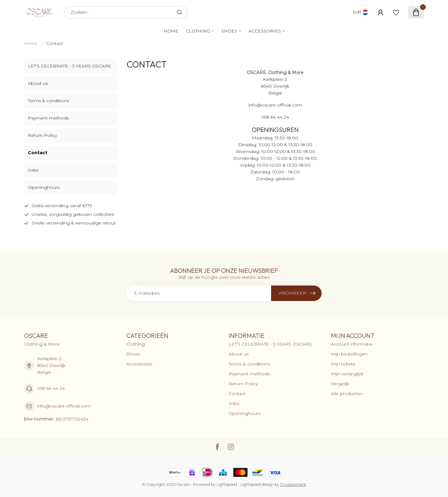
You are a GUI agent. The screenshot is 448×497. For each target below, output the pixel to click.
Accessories (265, 31)
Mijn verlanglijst (347, 374)
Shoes (229, 31)
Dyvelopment (293, 484)
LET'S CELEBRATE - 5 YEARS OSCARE (70, 66)
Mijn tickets (343, 364)
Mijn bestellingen (349, 354)
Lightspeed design (257, 484)
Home (171, 31)
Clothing (198, 31)
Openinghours (44, 187)
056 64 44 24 (51, 388)
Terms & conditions (48, 101)
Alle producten (347, 394)
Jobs (33, 170)
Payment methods (48, 118)
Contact (55, 43)
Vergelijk (340, 384)
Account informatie (352, 344)
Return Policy (42, 135)
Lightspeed (227, 484)
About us (38, 83)
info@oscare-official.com (64, 406)
